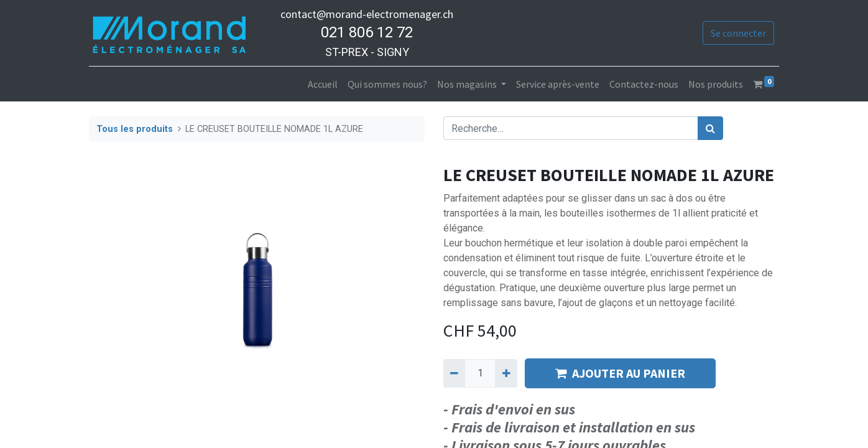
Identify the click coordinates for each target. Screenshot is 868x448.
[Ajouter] (506, 373)
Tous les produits (135, 129)
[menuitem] (323, 84)
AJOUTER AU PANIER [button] (620, 373)
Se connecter (738, 33)
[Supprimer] (454, 373)
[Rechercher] (710, 128)
